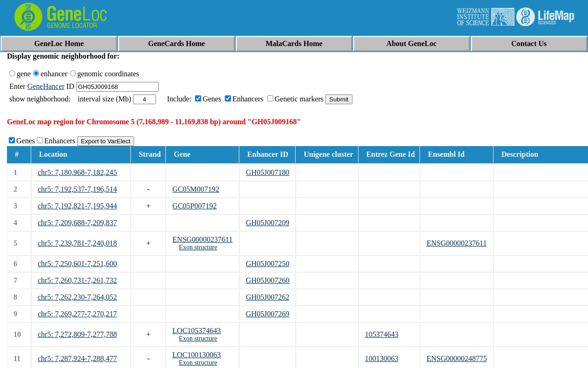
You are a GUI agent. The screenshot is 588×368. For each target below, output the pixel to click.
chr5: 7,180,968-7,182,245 (77, 172)
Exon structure (198, 247)
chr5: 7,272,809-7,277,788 (77, 334)
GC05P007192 (194, 206)
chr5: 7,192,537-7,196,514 (77, 189)
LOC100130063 (196, 355)
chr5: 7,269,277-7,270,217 (77, 314)
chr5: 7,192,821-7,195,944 (77, 206)
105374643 (382, 334)
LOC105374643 (196, 331)
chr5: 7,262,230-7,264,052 (77, 297)
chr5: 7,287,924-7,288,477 (77, 358)
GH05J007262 (267, 297)
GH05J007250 (267, 264)
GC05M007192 (196, 189)
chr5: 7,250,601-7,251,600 (77, 264)
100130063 (382, 358)
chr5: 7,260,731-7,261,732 (77, 280)
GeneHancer (46, 86)
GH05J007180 (267, 172)
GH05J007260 (267, 280)
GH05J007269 (267, 314)
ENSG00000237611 (202, 239)
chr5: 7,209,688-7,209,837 (77, 223)
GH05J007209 (267, 223)
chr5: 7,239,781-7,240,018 (77, 243)
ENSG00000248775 (457, 358)
